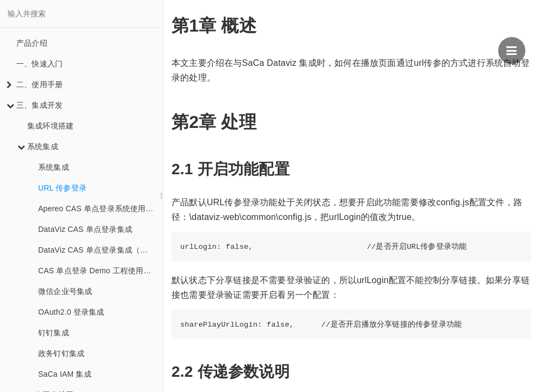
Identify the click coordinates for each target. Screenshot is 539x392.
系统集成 (38, 146)
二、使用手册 (35, 84)
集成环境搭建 (50, 126)
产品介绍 (32, 43)
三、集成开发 (35, 105)
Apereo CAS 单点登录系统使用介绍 (100, 209)
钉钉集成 (54, 333)
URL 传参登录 (62, 188)
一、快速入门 (39, 64)
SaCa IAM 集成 (65, 374)
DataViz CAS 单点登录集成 (85, 229)
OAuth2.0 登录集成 (71, 312)
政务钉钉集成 (61, 353)
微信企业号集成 (65, 291)
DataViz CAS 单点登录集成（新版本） (100, 250)
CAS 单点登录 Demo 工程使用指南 (99, 271)
